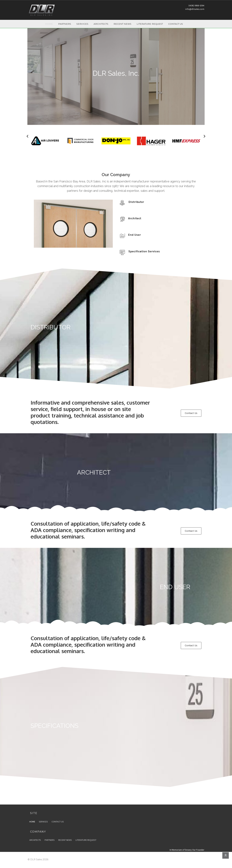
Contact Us (176, 24)
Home (49, 24)
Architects (101, 24)
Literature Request (150, 24)
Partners (65, 24)
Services (82, 24)
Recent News (122, 24)
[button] (191, 413)
